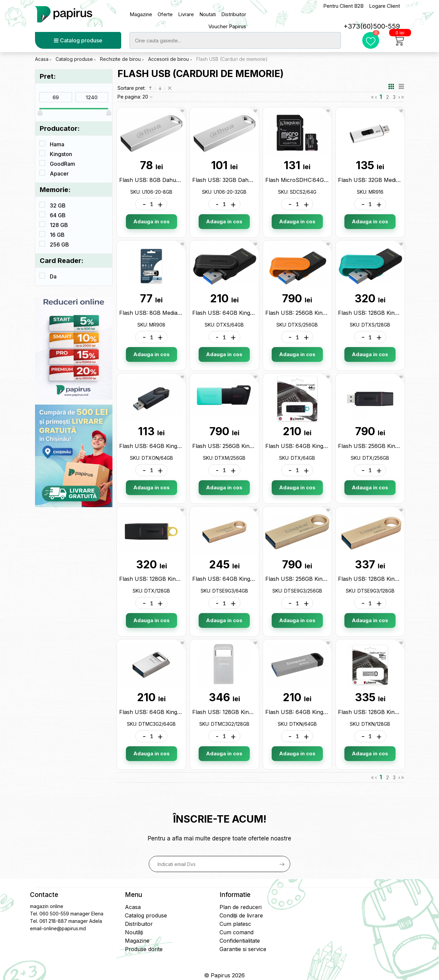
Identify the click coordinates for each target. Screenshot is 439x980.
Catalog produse (78, 40)
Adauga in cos (151, 221)
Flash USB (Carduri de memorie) (232, 59)
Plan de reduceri (241, 907)
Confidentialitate (240, 941)
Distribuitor (234, 14)
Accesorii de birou (169, 59)
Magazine (141, 14)
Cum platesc (235, 924)
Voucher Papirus (227, 26)
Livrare (186, 14)
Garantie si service (243, 949)
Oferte (165, 14)
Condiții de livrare (241, 915)
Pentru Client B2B (343, 6)
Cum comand (237, 932)
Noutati (208, 14)
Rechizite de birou (121, 59)
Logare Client (384, 6)
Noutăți (134, 932)
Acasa (42, 59)
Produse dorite (144, 949)
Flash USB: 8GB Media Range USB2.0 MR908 (178, 313)
